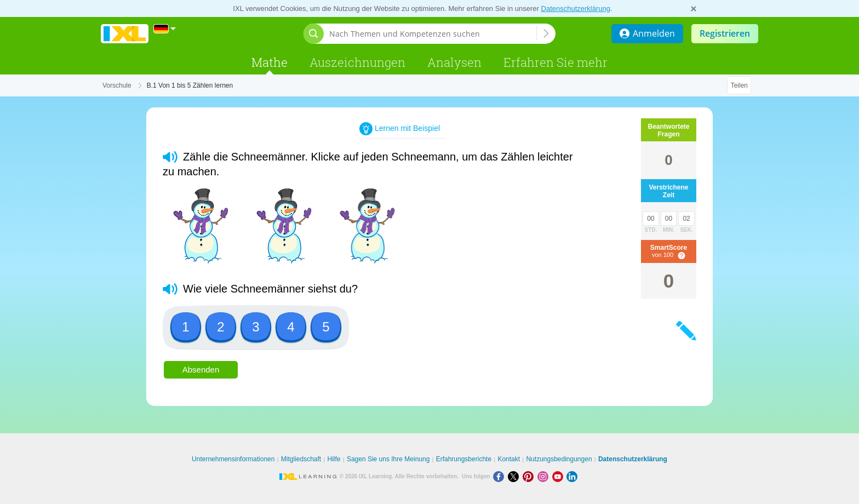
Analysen (454, 62)
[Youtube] (560, 476)
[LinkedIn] (573, 476)
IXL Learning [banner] (125, 34)
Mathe (270, 62)
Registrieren (725, 33)
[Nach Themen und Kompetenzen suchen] (433, 34)
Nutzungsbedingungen (559, 459)
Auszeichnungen (357, 62)
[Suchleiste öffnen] (314, 34)
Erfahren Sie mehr (556, 62)
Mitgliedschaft (301, 459)
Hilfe (334, 459)
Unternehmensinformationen (233, 459)
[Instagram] (545, 476)
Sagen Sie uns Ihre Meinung (388, 459)
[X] (515, 476)
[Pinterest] (530, 476)
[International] (165, 29)
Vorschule (117, 85)
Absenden (201, 370)
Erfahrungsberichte (464, 459)
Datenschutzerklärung (576, 8)
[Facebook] (500, 476)
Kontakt (509, 459)
